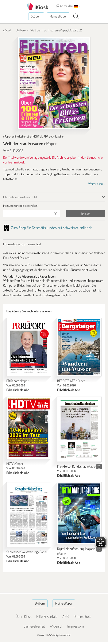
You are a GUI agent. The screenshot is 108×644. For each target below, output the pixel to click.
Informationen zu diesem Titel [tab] (20, 197)
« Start (7, 30)
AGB (66, 616)
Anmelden (65, 6)
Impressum (76, 626)
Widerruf (56, 626)
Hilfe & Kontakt (47, 616)
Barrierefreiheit (34, 626)
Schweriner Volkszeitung (27, 552)
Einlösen (86, 214)
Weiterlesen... (97, 184)
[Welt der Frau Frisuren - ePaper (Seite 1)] (54, 83)
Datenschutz (82, 616)
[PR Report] (29, 347)
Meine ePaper (58, 16)
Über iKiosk (24, 616)
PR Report (17, 381)
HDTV (15, 464)
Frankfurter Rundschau (77, 466)
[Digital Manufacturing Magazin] (79, 513)
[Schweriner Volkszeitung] (29, 515)
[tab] (54, 206)
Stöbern (36, 16)
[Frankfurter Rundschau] (79, 429)
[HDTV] (29, 428)
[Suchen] (76, 16)
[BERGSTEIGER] (79, 347)
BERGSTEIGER (71, 381)
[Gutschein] (27, 214)
